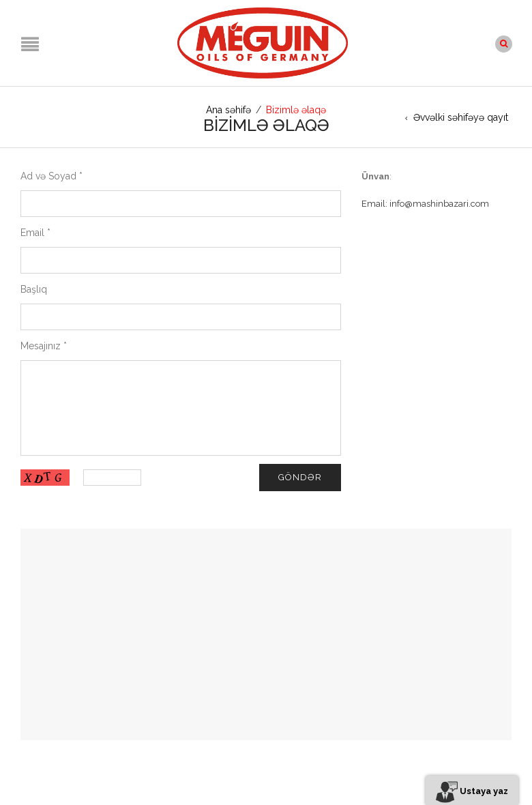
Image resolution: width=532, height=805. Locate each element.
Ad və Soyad (51, 176)
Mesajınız (44, 346)
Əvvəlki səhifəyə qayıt (461, 117)
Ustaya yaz (472, 791)
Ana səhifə (228, 110)
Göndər (300, 477)
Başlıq (34, 289)
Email (35, 233)
